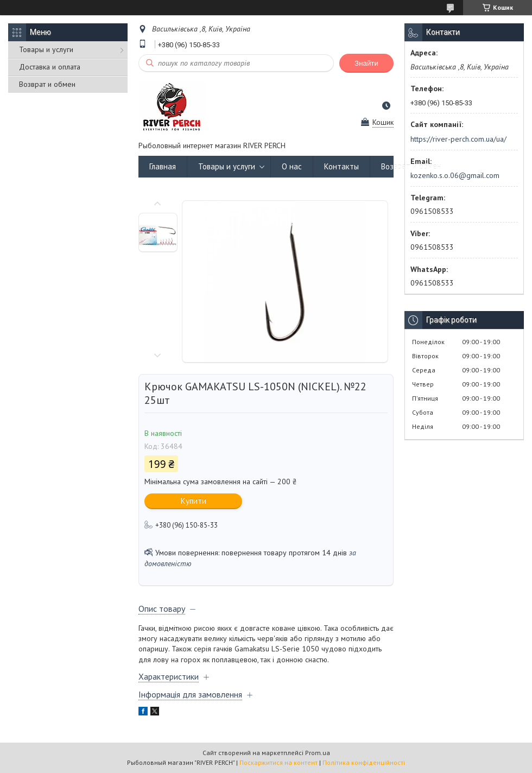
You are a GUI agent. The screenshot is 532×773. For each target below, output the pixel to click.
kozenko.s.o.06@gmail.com (455, 175)
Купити (194, 501)
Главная (163, 166)
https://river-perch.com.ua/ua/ (458, 139)
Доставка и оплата (50, 67)
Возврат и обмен (47, 84)
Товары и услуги (46, 49)
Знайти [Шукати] (366, 63)
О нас (292, 166)
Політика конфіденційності (364, 762)
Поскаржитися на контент (278, 762)
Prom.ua (318, 753)
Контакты (341, 166)
